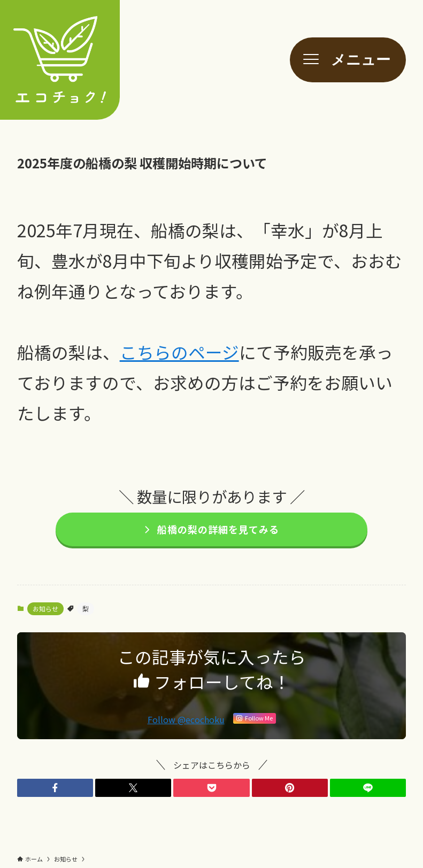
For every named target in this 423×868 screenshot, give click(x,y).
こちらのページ (179, 352)
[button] (55, 788)
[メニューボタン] (348, 60)
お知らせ (45, 609)
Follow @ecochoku (186, 719)
